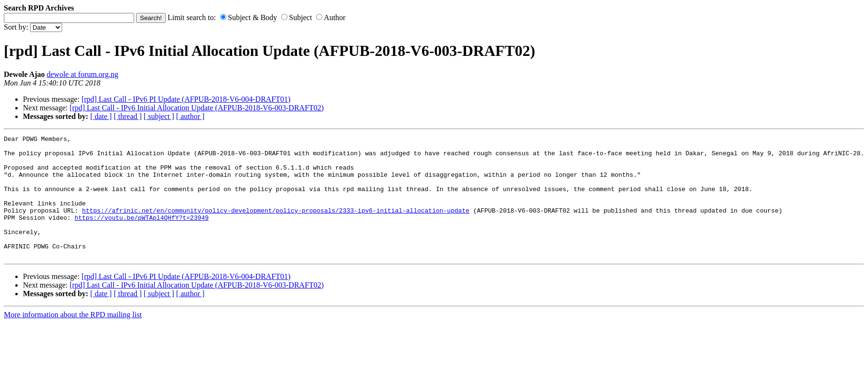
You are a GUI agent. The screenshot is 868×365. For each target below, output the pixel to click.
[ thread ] (128, 116)
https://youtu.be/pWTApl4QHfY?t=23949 (142, 235)
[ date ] (101, 116)
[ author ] (191, 116)
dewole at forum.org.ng (83, 74)
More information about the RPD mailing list (73, 339)
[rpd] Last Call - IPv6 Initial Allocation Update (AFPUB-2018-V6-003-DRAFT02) (197, 108)
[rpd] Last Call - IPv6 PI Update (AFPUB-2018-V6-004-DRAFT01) (186, 99)
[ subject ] (159, 116)
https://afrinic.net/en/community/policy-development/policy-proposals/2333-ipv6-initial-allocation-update (276, 226)
